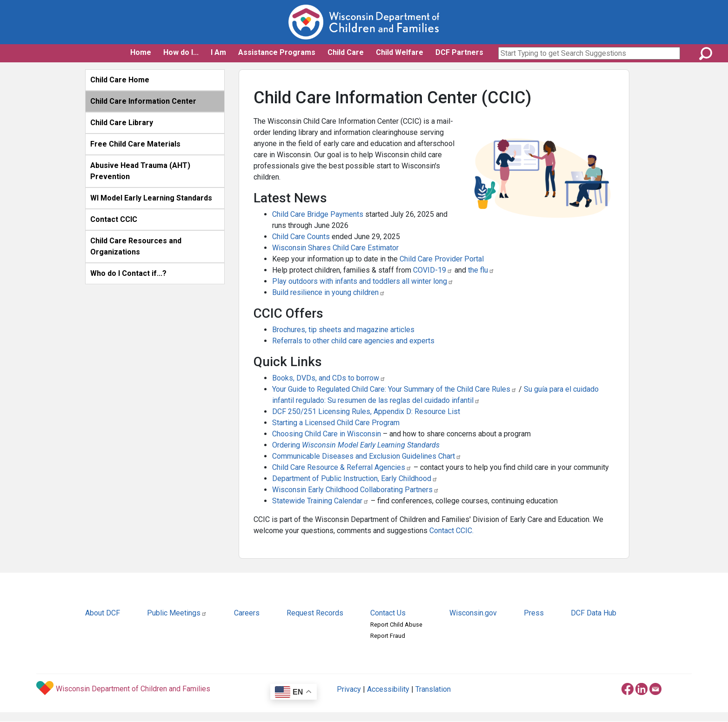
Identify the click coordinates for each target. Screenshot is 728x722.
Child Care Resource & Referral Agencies (342, 467)
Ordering (356, 445)
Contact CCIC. (451, 531)
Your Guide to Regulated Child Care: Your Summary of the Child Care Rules (394, 389)
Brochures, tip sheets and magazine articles (343, 330)
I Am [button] (218, 52)
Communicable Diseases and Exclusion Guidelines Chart (367, 456)
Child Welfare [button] (400, 52)
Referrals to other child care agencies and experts (353, 341)
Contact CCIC (114, 219)
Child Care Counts (301, 237)
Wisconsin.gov (473, 613)
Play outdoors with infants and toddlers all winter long (363, 281)
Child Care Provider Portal (442, 259)
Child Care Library (122, 123)
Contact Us (388, 613)
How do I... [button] (181, 52)
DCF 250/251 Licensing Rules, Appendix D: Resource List (366, 411)
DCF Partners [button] (459, 52)
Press (534, 613)
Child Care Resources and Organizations (136, 246)
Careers (247, 613)
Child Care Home (120, 80)
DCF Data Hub (594, 613)
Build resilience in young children (329, 292)
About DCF (103, 613)
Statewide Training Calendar (321, 501)
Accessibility (388, 689)
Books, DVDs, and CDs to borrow (329, 378)
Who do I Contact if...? (128, 273)
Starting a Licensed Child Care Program (336, 423)
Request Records (315, 613)
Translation (433, 689)
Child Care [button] (346, 52)
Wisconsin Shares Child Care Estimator (335, 248)
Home (141, 52)
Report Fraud (388, 636)
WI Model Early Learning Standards (151, 198)
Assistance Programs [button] (277, 52)
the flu (481, 270)
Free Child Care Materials (135, 144)
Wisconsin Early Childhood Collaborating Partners (356, 490)
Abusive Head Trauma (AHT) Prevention (140, 171)
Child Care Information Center (143, 101)
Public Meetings (177, 613)
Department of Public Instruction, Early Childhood (355, 478)
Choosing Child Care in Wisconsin (327, 434)
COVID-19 (433, 270)
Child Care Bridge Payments (318, 214)
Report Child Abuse (396, 625)
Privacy (349, 689)
